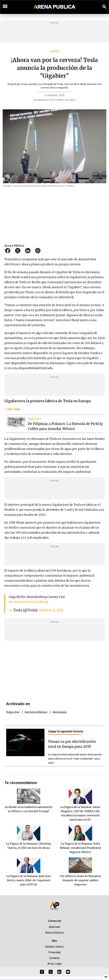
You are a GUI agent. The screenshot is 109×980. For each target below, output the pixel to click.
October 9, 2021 (51, 610)
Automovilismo (36, 712)
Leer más (13, 409)
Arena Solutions (54, 933)
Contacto (54, 958)
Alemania (60, 712)
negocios (13, 712)
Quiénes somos (54, 947)
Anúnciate (54, 927)
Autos (54, 51)
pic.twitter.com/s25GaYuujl (29, 602)
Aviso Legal (54, 964)
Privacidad (54, 952)
